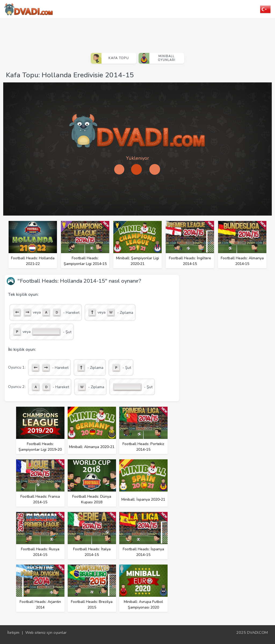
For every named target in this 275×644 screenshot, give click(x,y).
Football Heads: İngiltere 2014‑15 (190, 261)
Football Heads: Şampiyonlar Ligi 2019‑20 (40, 447)
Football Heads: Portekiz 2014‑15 (143, 447)
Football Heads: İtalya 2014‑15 (92, 552)
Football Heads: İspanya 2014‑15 (143, 552)
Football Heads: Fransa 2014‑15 (40, 499)
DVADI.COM (257, 632)
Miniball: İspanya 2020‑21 (143, 499)
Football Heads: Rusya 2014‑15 (40, 552)
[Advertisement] (137, 34)
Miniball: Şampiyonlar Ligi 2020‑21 (137, 261)
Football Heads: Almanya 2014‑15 (242, 261)
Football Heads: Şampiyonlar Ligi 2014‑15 (85, 261)
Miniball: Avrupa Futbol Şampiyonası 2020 (143, 605)
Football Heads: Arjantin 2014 (40, 605)
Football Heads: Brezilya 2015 (92, 605)
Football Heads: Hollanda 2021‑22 (33, 261)
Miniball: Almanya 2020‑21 (92, 447)
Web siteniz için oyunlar (46, 632)
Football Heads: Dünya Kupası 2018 (92, 499)
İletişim (13, 632)
